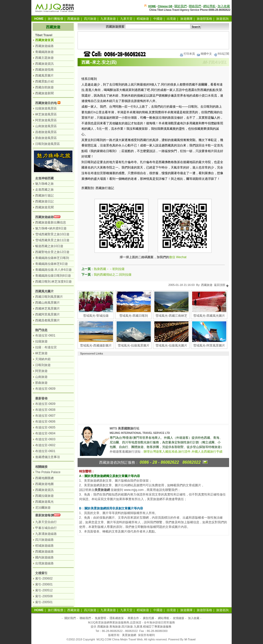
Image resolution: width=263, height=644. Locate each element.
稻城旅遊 (143, 19)
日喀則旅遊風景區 (48, 144)
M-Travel (190, 639)
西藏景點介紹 (44, 81)
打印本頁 (187, 54)
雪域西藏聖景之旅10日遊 (52, 234)
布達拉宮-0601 (45, 335)
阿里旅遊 (41, 371)
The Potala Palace (48, 472)
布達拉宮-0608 (45, 410)
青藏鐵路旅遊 (44, 52)
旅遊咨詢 (222, 19)
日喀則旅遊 (43, 365)
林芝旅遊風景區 (46, 114)
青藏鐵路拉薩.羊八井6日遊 (53, 270)
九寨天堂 (126, 19)
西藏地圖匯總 (44, 478)
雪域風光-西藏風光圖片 (209, 316)
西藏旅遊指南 (44, 70)
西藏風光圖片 (44, 291)
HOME (152, 6)
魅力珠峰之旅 (44, 184)
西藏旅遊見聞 (44, 207)
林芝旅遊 (41, 353)
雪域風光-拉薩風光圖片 (171, 346)
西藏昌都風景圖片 (48, 320)
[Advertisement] (153, 40)
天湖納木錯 (43, 359)
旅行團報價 (55, 19)
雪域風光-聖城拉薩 (96, 316)
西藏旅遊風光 (44, 502)
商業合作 (133, 618)
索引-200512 (44, 590)
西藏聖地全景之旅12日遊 (52, 252)
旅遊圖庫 (186, 19)
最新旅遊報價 (44, 515)
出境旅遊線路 (44, 563)
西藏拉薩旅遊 (44, 496)
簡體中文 (204, 54)
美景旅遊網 (129, 635)
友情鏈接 (179, 618)
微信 (172, 257)
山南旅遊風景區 (46, 126)
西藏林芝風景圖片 (48, 309)
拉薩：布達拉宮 (46, 347)
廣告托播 (148, 618)
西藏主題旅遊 (44, 58)
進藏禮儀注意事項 (48, 457)
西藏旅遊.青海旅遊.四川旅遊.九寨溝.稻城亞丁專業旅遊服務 (134, 627)
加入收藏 (224, 6)
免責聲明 (100, 618)
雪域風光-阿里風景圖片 (209, 346)
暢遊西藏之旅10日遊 (49, 246)
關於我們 (181, 6)
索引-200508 (44, 596)
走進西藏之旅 (44, 190)
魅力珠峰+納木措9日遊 (51, 228)
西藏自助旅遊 (44, 87)
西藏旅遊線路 (44, 46)
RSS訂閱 (221, 54)
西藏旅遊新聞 (44, 93)
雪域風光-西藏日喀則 (134, 316)
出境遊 (171, 19)
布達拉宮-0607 (45, 416)
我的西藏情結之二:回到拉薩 (113, 275)
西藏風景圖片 (44, 76)
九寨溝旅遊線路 (46, 534)
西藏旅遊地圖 (44, 484)
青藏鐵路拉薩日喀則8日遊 (53, 276)
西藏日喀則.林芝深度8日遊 (53, 282)
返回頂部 (222, 285)
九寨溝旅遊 (108, 19)
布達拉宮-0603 (45, 439)
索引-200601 (44, 584)
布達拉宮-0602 (45, 445)
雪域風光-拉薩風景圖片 (134, 346)
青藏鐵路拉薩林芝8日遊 (51, 264)
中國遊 (158, 19)
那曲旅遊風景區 (46, 138)
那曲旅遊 (41, 383)
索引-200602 (44, 578)
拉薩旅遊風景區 (46, 108)
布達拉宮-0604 (45, 433)
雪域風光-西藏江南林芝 (171, 316)
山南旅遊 (41, 377)
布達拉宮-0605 (45, 427)
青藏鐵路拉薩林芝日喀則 (52, 258)
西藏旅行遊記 (44, 195)
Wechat (181, 257)
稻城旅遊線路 (44, 546)
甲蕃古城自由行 (46, 528)
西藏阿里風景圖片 (48, 314)
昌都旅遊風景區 (46, 132)
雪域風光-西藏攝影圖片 (96, 346)
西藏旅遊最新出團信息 (51, 222)
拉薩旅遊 (41, 341)
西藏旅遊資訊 (44, 64)
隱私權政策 (117, 618)
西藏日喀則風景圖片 (49, 297)
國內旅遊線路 (44, 557)
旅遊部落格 (204, 19)
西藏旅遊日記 (44, 201)
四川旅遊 (90, 19)
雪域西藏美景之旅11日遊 (52, 240)
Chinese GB (165, 6)
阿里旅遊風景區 (46, 120)
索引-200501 (44, 602)
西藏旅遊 (73, 19)
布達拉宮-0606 (45, 422)
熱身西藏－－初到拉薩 (109, 269)
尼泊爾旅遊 (43, 508)
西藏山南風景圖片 (48, 303)
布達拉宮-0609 (45, 389)
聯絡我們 (195, 6)
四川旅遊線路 (44, 540)
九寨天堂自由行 (46, 522)
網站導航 (209, 6)
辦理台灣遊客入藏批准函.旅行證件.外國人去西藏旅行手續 (183, 452)
